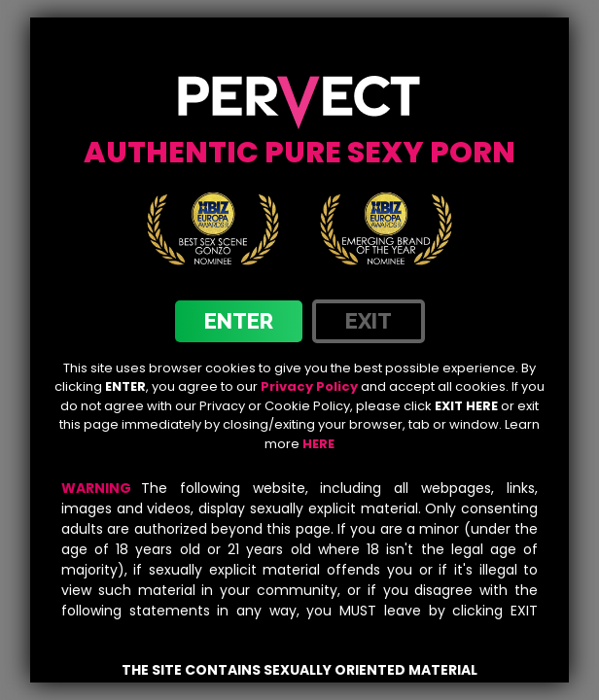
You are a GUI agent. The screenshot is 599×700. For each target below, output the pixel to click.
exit (369, 321)
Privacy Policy (309, 386)
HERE (318, 444)
